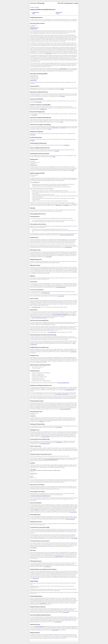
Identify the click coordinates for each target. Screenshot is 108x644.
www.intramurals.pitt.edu (45, 293)
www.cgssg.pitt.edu (33, 548)
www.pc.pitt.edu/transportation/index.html (51, 459)
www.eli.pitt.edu (66, 205)
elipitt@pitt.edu (59, 205)
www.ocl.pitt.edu (49, 257)
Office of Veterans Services (40, 626)
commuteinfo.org (59, 442)
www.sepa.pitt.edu (36, 578)
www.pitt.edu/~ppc (48, 567)
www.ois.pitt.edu (33, 416)
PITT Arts (58, 14)
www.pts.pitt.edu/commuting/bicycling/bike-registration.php (40, 496)
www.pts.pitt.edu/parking (45, 437)
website (72, 170)
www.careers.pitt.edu (73, 512)
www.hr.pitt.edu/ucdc (58, 622)
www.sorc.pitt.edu (61, 296)
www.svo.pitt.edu (66, 612)
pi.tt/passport (63, 96)
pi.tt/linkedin (32, 141)
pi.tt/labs (62, 122)
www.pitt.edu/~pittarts (59, 556)
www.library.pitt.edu (34, 29)
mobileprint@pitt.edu (55, 128)
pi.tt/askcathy (57, 151)
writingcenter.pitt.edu (34, 165)
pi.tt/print (50, 129)
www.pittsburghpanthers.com (61, 287)
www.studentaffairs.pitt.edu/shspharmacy (61, 394)
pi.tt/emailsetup (39, 102)
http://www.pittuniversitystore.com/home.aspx (60, 314)
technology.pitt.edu (33, 80)
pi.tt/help (54, 157)
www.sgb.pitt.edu (75, 538)
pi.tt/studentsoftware (43, 109)
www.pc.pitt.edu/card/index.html (65, 409)
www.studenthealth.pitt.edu (69, 390)
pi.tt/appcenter (35, 115)
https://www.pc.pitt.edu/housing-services (67, 235)
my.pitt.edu (36, 510)
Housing (34, 14)
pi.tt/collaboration (66, 145)
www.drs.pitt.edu (73, 352)
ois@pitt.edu (41, 421)
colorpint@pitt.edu (63, 128)
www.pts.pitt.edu (59, 427)
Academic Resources (36, 12)
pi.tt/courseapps (33, 135)
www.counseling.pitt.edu (52, 332)
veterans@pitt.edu (55, 630)
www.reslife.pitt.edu (68, 247)
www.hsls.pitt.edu (48, 53)
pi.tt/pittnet (62, 89)
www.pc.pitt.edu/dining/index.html (63, 383)
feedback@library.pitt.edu (34, 28)
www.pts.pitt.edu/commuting (45, 444)
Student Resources (59, 12)
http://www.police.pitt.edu (70, 519)
